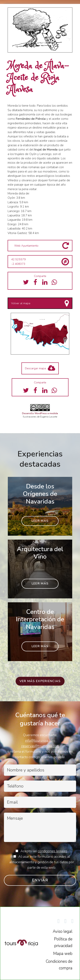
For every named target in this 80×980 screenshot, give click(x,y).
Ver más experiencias (40, 681)
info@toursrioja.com (40, 740)
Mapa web (63, 954)
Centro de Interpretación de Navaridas (40, 619)
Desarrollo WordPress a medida (40, 413)
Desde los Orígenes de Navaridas (40, 494)
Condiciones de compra (59, 965)
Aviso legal (63, 931)
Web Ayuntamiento (26, 246)
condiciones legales (52, 851)
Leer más (40, 521)
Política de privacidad (63, 942)
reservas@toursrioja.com (40, 746)
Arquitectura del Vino (40, 553)
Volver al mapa (21, 303)
